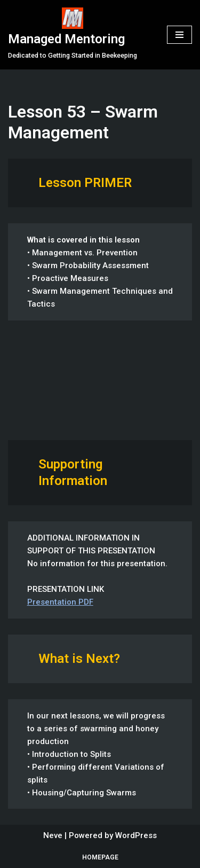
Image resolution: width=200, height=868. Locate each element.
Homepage (100, 857)
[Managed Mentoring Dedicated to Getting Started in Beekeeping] (73, 35)
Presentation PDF (60, 602)
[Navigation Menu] (179, 35)
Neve (53, 835)
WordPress (136, 835)
